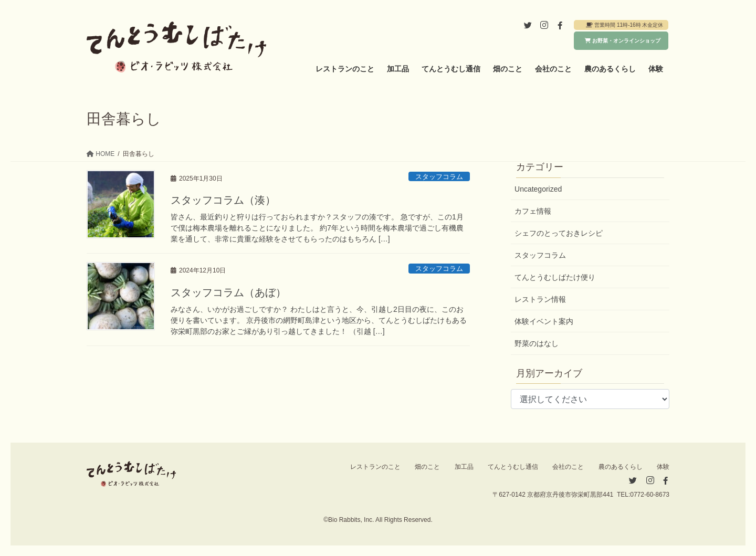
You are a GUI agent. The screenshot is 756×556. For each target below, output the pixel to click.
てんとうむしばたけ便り (555, 277)
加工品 (464, 467)
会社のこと (568, 467)
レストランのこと (375, 467)
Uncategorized (538, 189)
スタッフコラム (439, 177)
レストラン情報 (540, 299)
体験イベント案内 (544, 321)
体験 (663, 467)
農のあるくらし (621, 467)
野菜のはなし (537, 343)
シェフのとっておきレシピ (559, 233)
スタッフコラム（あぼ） (228, 292)
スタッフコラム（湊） (223, 200)
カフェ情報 (533, 211)
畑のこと (427, 467)
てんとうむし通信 (513, 467)
